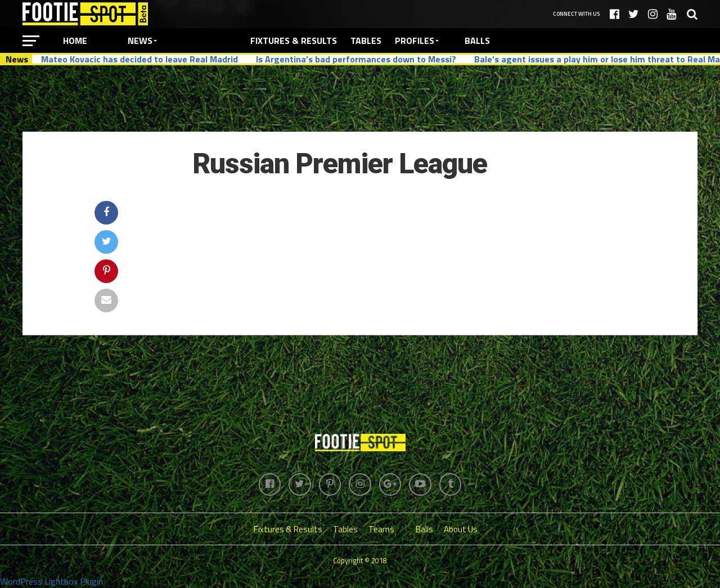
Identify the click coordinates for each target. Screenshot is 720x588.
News (140, 41)
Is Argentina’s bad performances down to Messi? (356, 59)
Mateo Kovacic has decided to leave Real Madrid (139, 59)
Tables (366, 41)
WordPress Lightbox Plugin (51, 581)
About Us (461, 529)
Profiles (415, 41)
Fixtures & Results (294, 41)
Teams (381, 529)
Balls (477, 41)
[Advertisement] (360, 98)
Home (75, 41)
